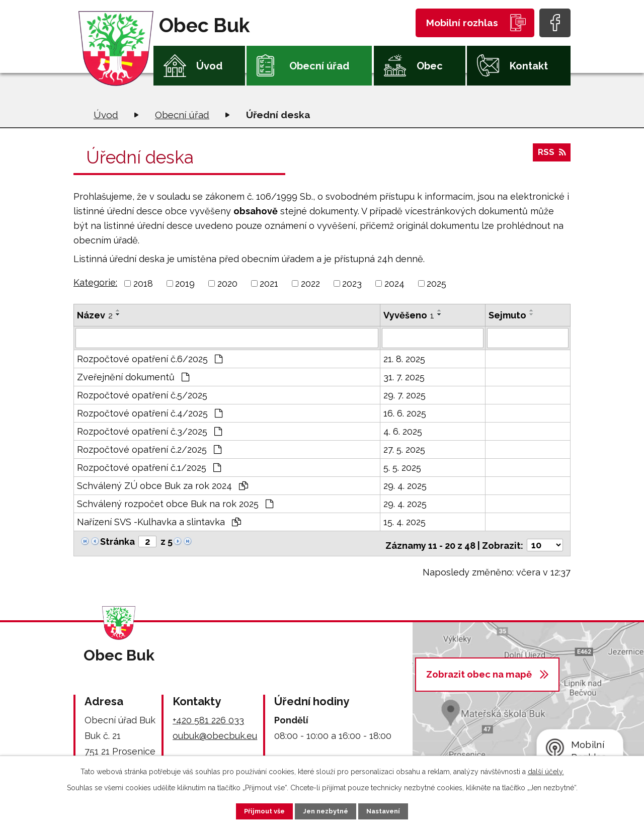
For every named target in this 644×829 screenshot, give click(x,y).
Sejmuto (507, 315)
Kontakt (529, 66)
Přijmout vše (256, 810)
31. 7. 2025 (404, 376)
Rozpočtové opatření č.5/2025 (142, 394)
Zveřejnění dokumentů (133, 376)
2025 (436, 283)
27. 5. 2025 (404, 448)
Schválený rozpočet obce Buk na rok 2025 (175, 503)
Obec (430, 66)
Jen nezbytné (326, 810)
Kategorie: (95, 282)
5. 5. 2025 (402, 467)
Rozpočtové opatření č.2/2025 (149, 448)
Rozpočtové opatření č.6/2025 (150, 358)
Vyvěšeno (409, 315)
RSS (551, 156)
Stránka (117, 541)
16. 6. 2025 (405, 412)
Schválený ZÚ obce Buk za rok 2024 (163, 485)
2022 (310, 283)
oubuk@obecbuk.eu (215, 732)
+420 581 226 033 (208, 716)
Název (95, 315)
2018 (143, 283)
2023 (352, 283)
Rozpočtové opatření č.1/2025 (149, 467)
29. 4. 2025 (405, 485)
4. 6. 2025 (403, 430)
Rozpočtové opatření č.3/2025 (149, 430)
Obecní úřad (319, 66)
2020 (227, 283)
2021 (269, 283)
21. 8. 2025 (404, 358)
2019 (185, 283)
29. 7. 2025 (405, 394)
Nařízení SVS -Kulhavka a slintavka (159, 521)
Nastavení (392, 810)
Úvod (209, 66)
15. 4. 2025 (405, 521)
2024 (394, 283)
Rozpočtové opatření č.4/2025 (150, 412)
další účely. (546, 770)
